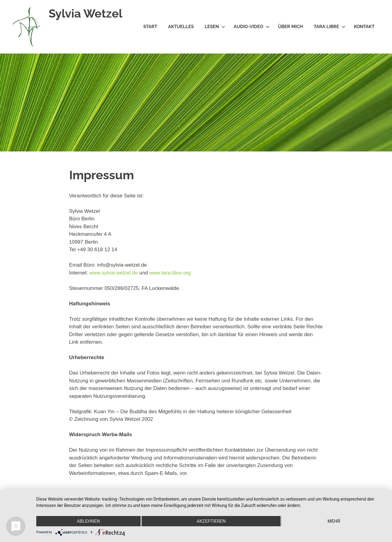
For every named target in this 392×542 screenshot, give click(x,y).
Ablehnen (88, 521)
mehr (334, 521)
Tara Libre (330, 27)
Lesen (215, 27)
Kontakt (364, 27)
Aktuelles (181, 27)
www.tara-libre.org (170, 273)
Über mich (290, 27)
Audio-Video (252, 27)
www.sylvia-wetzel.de (114, 273)
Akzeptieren (211, 521)
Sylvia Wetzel (86, 13)
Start (150, 27)
